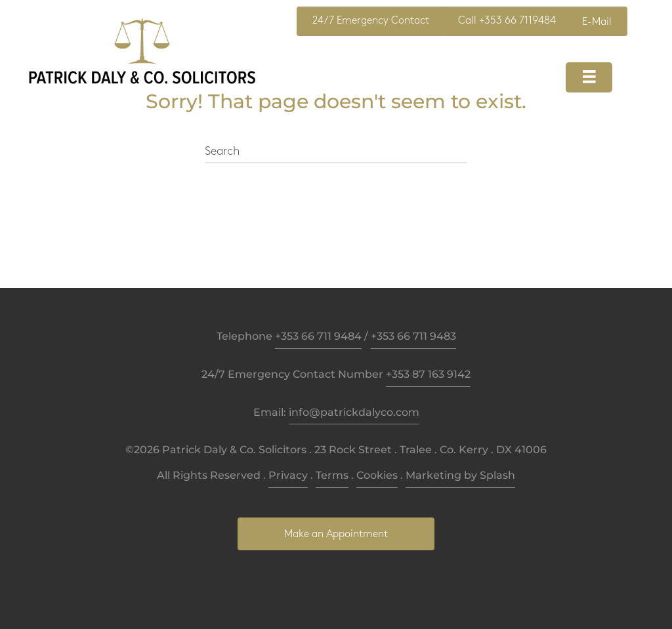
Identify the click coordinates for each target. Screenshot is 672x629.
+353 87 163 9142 (428, 374)
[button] (371, 21)
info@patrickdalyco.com (354, 412)
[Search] (336, 152)
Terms (332, 475)
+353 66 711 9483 (413, 336)
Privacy (288, 475)
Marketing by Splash (460, 475)
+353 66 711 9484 (318, 336)
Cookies (377, 475)
